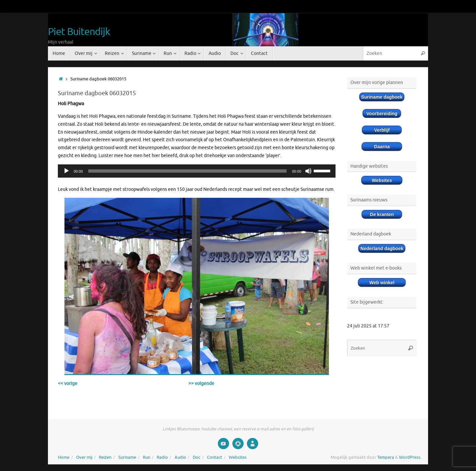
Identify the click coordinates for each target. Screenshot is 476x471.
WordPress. (410, 457)
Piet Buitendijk (79, 32)
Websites (238, 457)
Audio (180, 457)
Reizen (105, 457)
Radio (162, 457)
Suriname (127, 457)
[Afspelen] (66, 171)
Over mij (84, 457)
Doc (197, 457)
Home (64, 457)
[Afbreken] (308, 171)
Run (146, 457)
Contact (215, 457)
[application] (197, 171)
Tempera (386, 457)
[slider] (188, 171)
